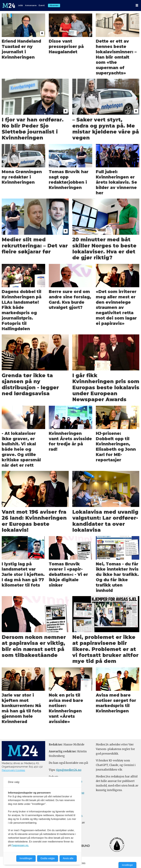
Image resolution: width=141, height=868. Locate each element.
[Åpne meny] (137, 5)
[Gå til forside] (9, 5)
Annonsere (31, 5)
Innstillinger (127, 865)
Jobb (21, 5)
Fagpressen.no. (20, 845)
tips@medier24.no (69, 770)
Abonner (54, 5)
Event (42, 5)
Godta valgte (48, 858)
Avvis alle (68, 858)
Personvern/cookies (13, 770)
